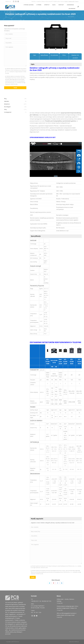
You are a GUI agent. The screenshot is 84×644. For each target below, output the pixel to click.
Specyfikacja (44, 55)
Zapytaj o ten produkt (75, 56)
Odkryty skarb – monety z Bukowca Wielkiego (65, 600)
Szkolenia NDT (72, 1)
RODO (66, 1)
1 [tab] (56, 50)
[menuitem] (29, 5)
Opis (35, 55)
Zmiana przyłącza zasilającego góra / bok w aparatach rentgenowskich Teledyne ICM (67, 607)
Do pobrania (54, 55)
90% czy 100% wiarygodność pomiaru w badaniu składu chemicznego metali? (67, 614)
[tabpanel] (56, 36)
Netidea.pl (77, 642)
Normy (77, 1)
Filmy (64, 55)
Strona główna (71, 17)
